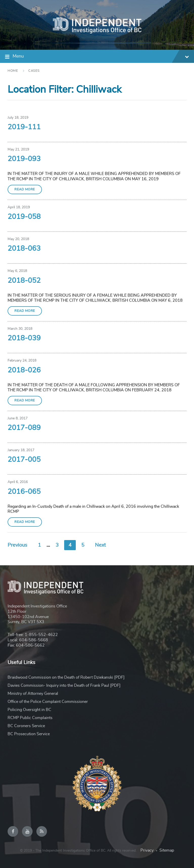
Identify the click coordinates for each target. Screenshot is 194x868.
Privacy (147, 850)
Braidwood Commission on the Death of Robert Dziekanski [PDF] (66, 677)
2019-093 (24, 159)
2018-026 (24, 370)
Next (100, 545)
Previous (17, 545)
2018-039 (24, 338)
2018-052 (24, 281)
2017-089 (24, 428)
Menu (101, 57)
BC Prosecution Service (29, 734)
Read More (25, 189)
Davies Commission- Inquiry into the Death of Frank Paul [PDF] (64, 685)
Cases (34, 71)
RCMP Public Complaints (30, 718)
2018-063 (24, 249)
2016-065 (24, 492)
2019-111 (24, 127)
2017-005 (24, 460)
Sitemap (167, 850)
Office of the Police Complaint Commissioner (48, 702)
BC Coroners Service (26, 726)
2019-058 (24, 217)
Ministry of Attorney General (33, 694)
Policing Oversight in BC (29, 710)
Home (13, 71)
